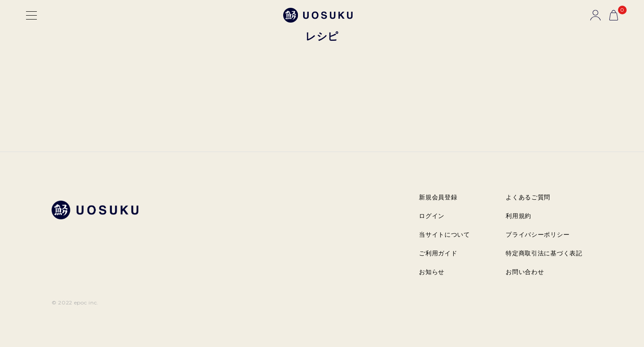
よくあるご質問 (528, 197)
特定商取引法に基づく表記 (544, 253)
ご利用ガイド (438, 253)
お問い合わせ (525, 272)
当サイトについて (445, 235)
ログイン (432, 216)
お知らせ (432, 272)
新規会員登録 (438, 197)
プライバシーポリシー (538, 235)
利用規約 (518, 216)
